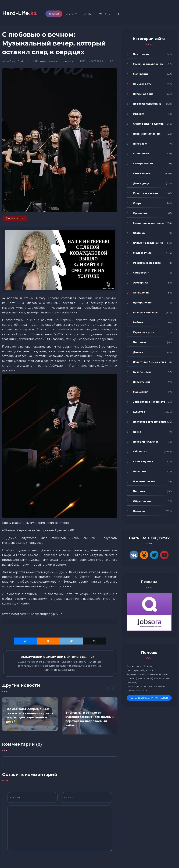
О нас (87, 14)
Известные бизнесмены (149, 362)
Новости (139, 511)
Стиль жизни (142, 173)
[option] (30, 714)
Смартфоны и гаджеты (149, 124)
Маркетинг (141, 392)
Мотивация (141, 74)
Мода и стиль (142, 253)
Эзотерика (140, 283)
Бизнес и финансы (146, 313)
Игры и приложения (147, 134)
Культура (41, 61)
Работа (138, 322)
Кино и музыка (143, 461)
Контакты (104, 14)
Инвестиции (141, 382)
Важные (138, 114)
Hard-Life (19, 13)
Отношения (141, 153)
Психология (141, 54)
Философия (141, 273)
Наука (137, 432)
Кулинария (140, 213)
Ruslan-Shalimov (19, 61)
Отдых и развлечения (148, 243)
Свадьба (139, 233)
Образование (142, 501)
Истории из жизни (146, 442)
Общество (140, 451)
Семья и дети (142, 84)
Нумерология (142, 303)
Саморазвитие (143, 163)
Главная (54, 14)
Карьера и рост (144, 332)
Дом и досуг (142, 183)
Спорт (137, 203)
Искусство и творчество (61, 61)
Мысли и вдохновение (148, 64)
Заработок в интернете (149, 402)
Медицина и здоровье (148, 223)
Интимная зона (143, 94)
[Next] (115, 687)
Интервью (140, 144)
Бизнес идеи (142, 372)
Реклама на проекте (147, 263)
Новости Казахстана (147, 104)
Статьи (70, 14)
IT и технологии (144, 481)
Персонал (140, 342)
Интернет (140, 471)
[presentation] (34, 861)
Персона (139, 491)
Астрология (141, 293)
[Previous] (109, 687)
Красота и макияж (146, 193)
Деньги (138, 352)
